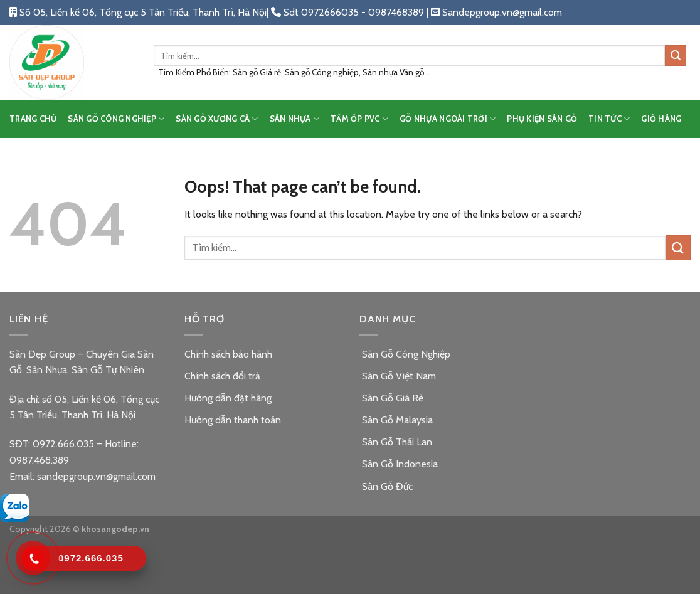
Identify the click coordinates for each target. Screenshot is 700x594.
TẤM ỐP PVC (359, 119)
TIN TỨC (609, 119)
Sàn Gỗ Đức (386, 486)
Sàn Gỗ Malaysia (396, 420)
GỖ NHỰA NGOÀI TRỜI (448, 119)
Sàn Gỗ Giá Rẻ (391, 398)
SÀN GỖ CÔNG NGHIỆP (116, 119)
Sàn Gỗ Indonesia (399, 464)
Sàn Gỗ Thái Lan (396, 442)
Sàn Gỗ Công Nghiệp (405, 354)
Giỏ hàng (661, 119)
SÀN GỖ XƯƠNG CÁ (217, 119)
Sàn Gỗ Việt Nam (398, 376)
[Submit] (676, 56)
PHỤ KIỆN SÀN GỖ (542, 119)
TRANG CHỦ (33, 119)
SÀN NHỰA (295, 119)
